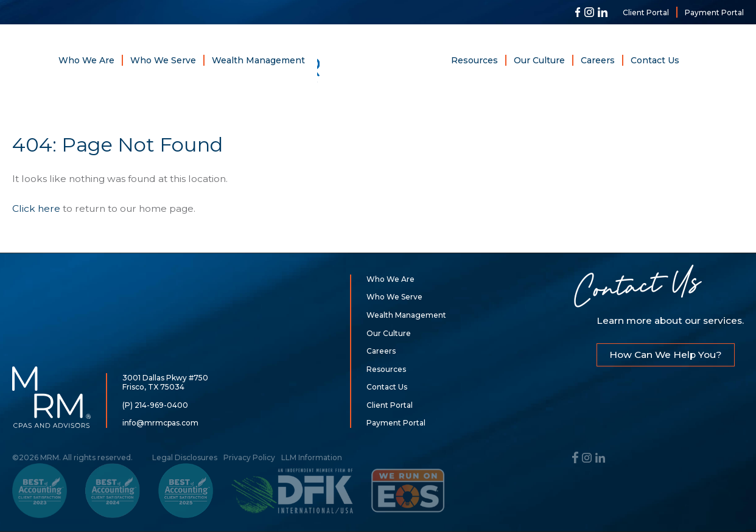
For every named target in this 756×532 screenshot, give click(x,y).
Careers (598, 60)
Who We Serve (163, 60)
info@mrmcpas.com (160, 423)
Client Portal (646, 12)
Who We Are (86, 60)
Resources (474, 60)
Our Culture (539, 60)
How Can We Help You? (666, 355)
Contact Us (655, 60)
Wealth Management (258, 60)
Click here (36, 208)
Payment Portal (714, 12)
